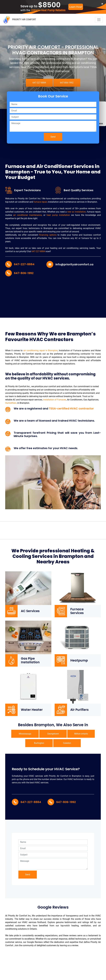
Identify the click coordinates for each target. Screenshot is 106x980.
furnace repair (40, 202)
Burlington (39, 743)
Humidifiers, (11, 403)
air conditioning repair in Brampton (41, 351)
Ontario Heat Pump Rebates (48, 10)
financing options (48, 235)
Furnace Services (77, 611)
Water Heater (32, 710)
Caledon (67, 743)
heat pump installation (58, 215)
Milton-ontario (81, 734)
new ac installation (77, 212)
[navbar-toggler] (99, 20)
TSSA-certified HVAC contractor (71, 409)
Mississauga (25, 734)
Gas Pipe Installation (30, 660)
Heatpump (79, 660)
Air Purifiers (79, 710)
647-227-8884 (39, 83)
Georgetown (53, 734)
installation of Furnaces (55, 400)
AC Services (30, 611)
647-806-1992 (67, 83)
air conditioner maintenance (27, 215)
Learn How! (76, 7)
